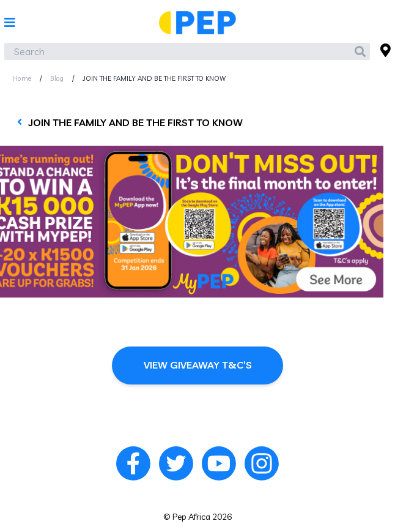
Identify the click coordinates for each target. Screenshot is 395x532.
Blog (57, 78)
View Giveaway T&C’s (198, 365)
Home (22, 78)
